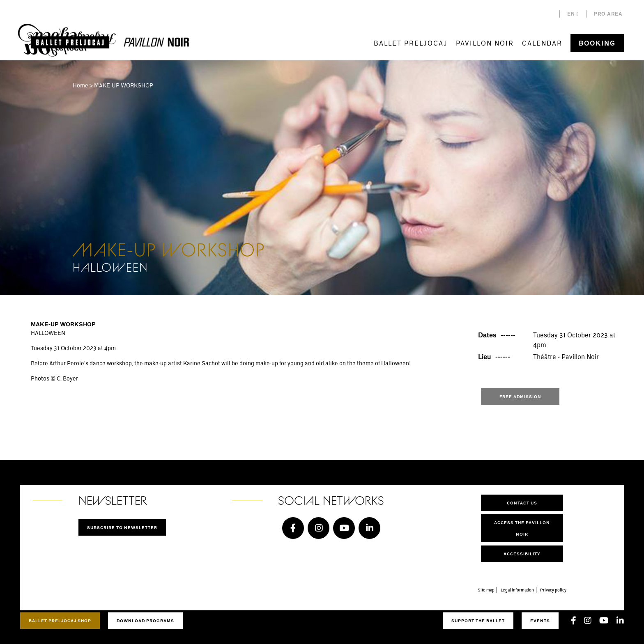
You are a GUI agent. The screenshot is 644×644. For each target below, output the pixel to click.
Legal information (517, 590)
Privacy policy (553, 590)
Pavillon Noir (485, 43)
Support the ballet (478, 621)
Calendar (542, 43)
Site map (486, 590)
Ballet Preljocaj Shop (60, 621)
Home (80, 85)
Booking (597, 43)
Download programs (145, 621)
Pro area (608, 14)
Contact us (522, 503)
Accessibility (522, 554)
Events (540, 621)
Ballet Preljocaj (411, 43)
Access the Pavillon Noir (522, 528)
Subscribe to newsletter (122, 527)
